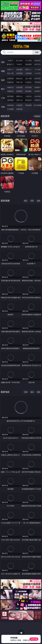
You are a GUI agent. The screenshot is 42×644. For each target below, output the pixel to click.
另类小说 (19, 100)
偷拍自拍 (19, 78)
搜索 (37, 52)
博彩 (3, 62)
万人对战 (28, 61)
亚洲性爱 (10, 78)
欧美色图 (28, 87)
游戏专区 (38, 61)
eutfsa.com (21, 47)
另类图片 (38, 91)
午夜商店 (19, 105)
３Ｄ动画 (38, 69)
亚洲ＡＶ (10, 69)
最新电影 (5, 392)
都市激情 (10, 96)
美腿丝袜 (10, 91)
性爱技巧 (38, 100)
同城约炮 (10, 105)
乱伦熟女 (28, 82)
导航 (3, 107)
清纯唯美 (19, 91)
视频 (3, 71)
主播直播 (28, 73)
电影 (3, 80)
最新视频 (5, 201)
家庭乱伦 (19, 96)
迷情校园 (10, 100)
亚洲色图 (19, 87)
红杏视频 (10, 109)
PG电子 (10, 61)
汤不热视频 (38, 105)
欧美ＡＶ (28, 69)
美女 (26, 201)
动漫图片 (38, 87)
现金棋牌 (28, 64)
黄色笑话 (28, 100)
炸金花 (19, 64)
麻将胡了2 (10, 64)
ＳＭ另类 (38, 73)
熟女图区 (28, 91)
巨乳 (32, 201)
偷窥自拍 (10, 87)
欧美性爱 (38, 78)
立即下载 (34, 639)
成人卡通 (28, 78)
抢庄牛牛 (38, 64)
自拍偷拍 (19, 69)
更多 (39, 201)
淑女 (32, 392)
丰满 (26, 392)
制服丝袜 (10, 82)
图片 (3, 89)
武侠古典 (38, 96)
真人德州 (19, 61)
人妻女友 (28, 96)
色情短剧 (19, 109)
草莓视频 (28, 105)
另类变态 (38, 82)
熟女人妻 (10, 73)
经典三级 (19, 82)
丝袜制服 (19, 73)
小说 (3, 98)
